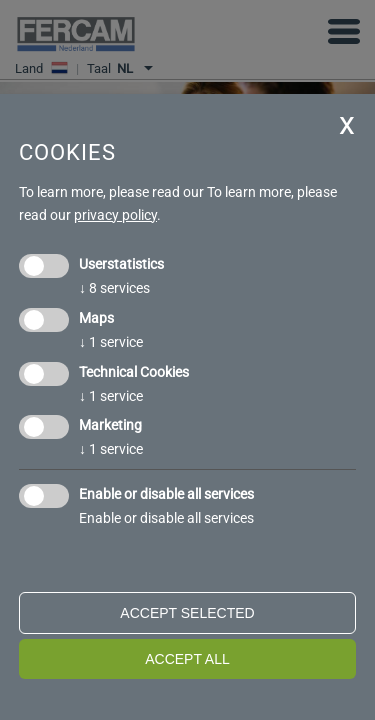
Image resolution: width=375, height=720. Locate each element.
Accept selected (187, 613)
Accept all (187, 659)
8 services (114, 288)
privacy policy (115, 215)
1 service (111, 342)
